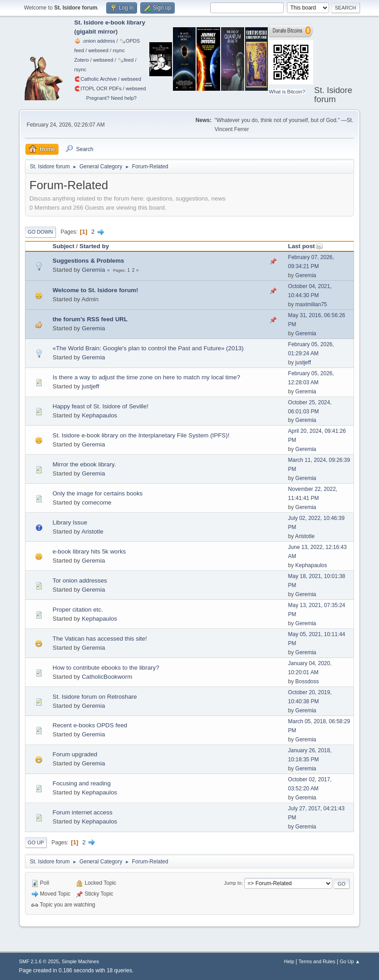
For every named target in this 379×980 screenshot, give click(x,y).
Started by (94, 246)
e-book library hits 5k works (89, 551)
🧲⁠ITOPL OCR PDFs (98, 88)
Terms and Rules (317, 961)
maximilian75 (311, 304)
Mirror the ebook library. (84, 464)
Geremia (93, 270)
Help (289, 961)
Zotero (82, 60)
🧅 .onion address (95, 41)
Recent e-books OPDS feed (90, 725)
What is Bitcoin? (287, 92)
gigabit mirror (96, 32)
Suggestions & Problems (89, 261)
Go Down (40, 232)
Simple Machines (80, 961)
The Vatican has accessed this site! (100, 639)
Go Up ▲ (350, 961)
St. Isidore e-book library (110, 22)
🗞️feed (126, 60)
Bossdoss (307, 681)
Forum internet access (83, 812)
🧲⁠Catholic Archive (96, 79)
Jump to (233, 883)
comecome (96, 502)
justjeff (303, 363)
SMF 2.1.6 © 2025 (39, 961)
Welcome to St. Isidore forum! (96, 290)
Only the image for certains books (98, 493)
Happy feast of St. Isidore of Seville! (101, 406)
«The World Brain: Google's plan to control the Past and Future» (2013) (148, 348)
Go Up (36, 843)
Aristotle (92, 532)
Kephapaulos (99, 415)
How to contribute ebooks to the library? (106, 668)
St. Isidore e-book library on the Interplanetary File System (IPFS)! (141, 435)
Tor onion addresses (80, 581)
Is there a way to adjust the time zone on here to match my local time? (146, 377)
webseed (98, 50)
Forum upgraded (75, 754)
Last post (306, 246)
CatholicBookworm (107, 677)
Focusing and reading (82, 783)
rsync (119, 50)
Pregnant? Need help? (111, 98)
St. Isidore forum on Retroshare (95, 697)
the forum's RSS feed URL (90, 319)
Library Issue (70, 522)
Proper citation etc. (78, 610)
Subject (64, 246)
